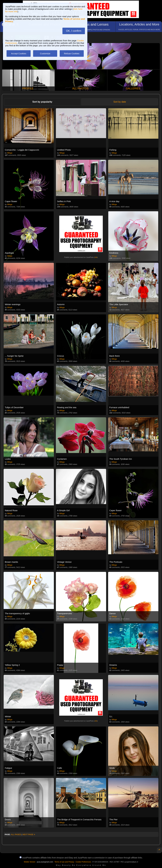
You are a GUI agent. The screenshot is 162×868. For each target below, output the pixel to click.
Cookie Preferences (83, 862)
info (96, 257)
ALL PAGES (16, 834)
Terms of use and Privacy (64, 862)
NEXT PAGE (29, 834)
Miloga (10, 153)
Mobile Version (30, 862)
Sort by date (120, 102)
